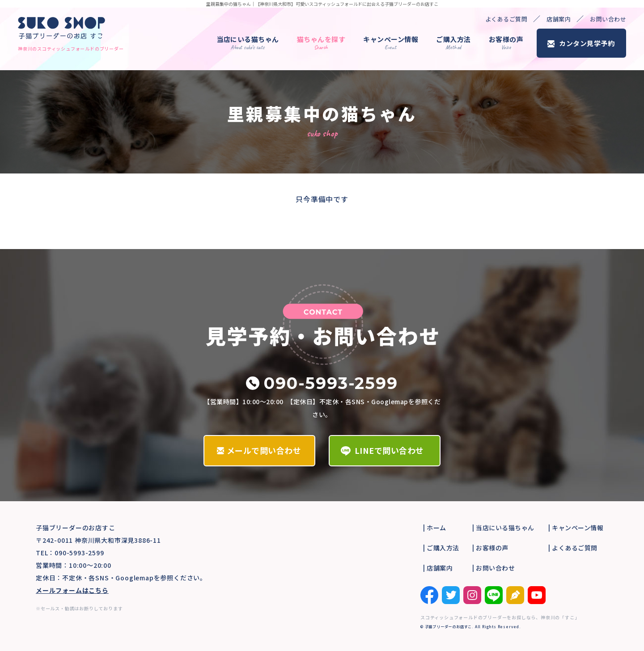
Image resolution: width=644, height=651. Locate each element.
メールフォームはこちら (72, 590)
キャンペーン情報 (391, 43)
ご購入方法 (453, 43)
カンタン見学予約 (587, 43)
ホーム (436, 528)
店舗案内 (559, 19)
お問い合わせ (608, 19)
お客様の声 (506, 43)
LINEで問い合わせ (389, 450)
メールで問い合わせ (264, 450)
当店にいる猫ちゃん (248, 43)
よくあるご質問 (506, 19)
